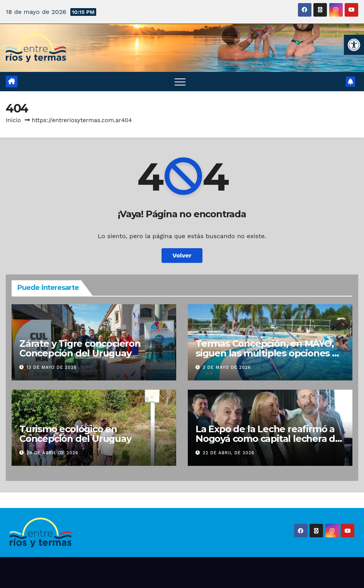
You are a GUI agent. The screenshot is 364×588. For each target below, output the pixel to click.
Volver (182, 255)
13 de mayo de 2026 (52, 367)
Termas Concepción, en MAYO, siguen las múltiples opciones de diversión (270, 353)
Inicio (13, 120)
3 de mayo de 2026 (227, 367)
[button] (354, 45)
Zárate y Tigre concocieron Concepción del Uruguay (80, 348)
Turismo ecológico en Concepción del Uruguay (75, 434)
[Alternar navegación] (180, 82)
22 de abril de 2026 (229, 453)
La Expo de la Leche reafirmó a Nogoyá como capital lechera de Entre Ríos (268, 439)
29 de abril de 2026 (53, 453)
